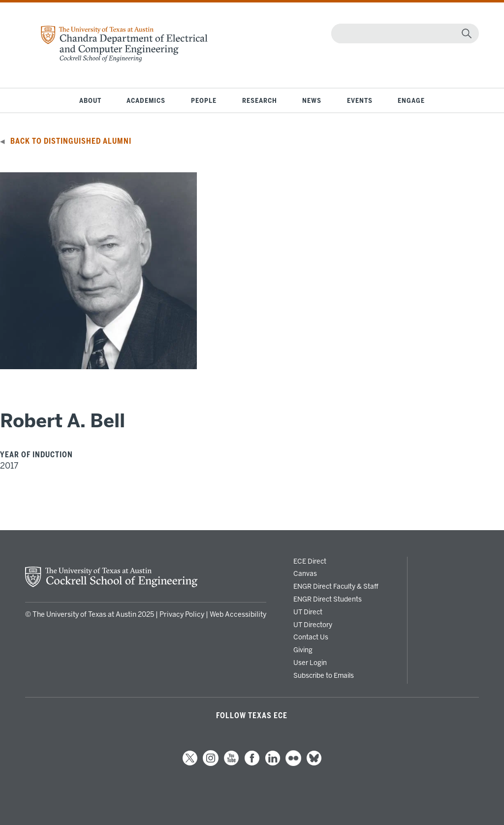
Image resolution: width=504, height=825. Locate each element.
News (312, 100)
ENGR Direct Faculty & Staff (336, 586)
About (90, 100)
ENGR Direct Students (328, 599)
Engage (411, 100)
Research (260, 100)
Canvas (305, 573)
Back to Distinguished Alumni (71, 141)
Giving (303, 650)
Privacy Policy (182, 615)
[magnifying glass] (467, 33)
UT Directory (313, 625)
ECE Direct (310, 561)
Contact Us (311, 637)
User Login (310, 663)
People (204, 100)
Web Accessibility (238, 615)
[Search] (403, 33)
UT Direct (308, 612)
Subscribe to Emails (324, 675)
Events (360, 100)
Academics (146, 100)
